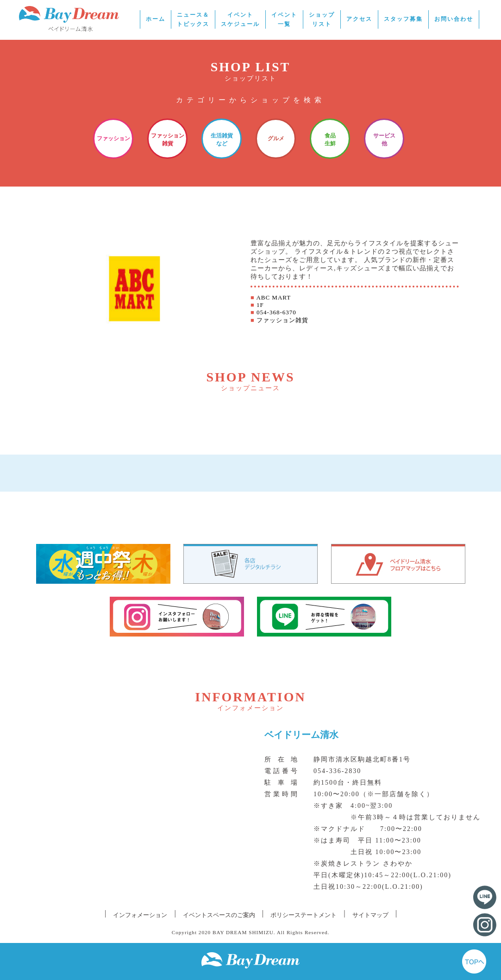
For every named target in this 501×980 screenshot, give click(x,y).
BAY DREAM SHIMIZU (243, 932)
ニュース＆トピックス (193, 19)
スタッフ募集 (403, 19)
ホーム (156, 19)
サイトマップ (370, 915)
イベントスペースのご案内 (219, 915)
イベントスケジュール (240, 19)
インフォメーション (140, 915)
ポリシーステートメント (304, 915)
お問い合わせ (454, 19)
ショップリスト (322, 19)
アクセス (359, 19)
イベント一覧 (284, 19)
